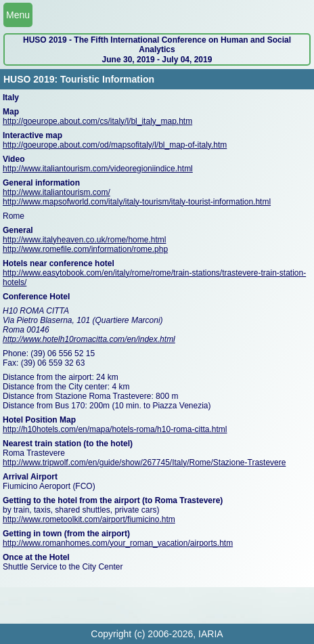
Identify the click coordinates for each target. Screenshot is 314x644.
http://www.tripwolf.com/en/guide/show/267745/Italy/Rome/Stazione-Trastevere (144, 463)
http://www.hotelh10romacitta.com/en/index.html (89, 339)
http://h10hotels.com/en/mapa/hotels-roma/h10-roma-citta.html (115, 429)
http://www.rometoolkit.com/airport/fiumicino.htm (89, 519)
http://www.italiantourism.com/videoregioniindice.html (98, 169)
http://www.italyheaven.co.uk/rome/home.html (84, 240)
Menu (18, 15)
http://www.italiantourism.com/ (57, 192)
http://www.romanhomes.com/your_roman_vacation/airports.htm (118, 543)
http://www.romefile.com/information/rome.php (85, 249)
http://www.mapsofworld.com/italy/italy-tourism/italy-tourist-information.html (137, 202)
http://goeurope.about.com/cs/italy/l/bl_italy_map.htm (97, 121)
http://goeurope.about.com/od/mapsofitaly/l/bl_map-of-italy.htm (115, 145)
